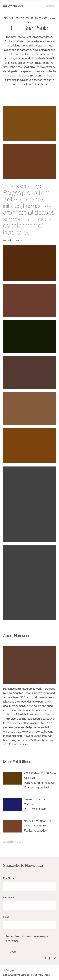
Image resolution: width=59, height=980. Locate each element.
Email (6, 917)
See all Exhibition (13, 842)
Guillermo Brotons (20, 975)
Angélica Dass (16, 6)
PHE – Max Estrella (35, 809)
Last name (8, 897)
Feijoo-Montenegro (41, 975)
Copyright (11, 970)
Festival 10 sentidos (35, 830)
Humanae (9, 689)
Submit (13, 952)
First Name (9, 878)
